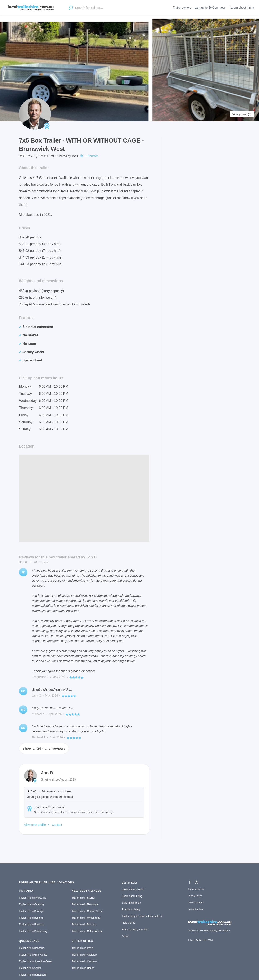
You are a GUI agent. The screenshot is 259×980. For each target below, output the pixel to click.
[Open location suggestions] (71, 8)
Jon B (78, 156)
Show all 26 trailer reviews (44, 748)
